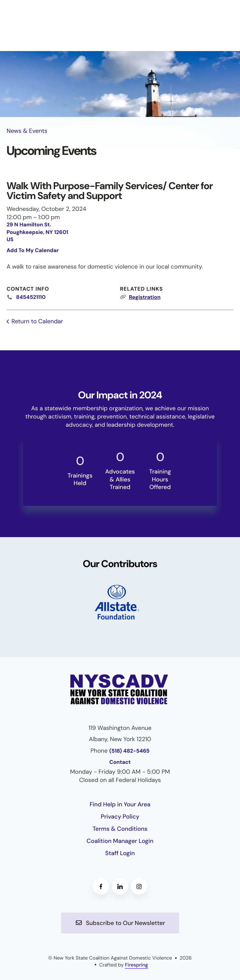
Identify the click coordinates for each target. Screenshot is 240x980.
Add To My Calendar (33, 251)
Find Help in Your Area (120, 804)
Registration (145, 297)
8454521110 (31, 297)
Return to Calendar (37, 321)
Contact (120, 762)
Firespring (136, 965)
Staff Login (120, 853)
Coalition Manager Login (120, 841)
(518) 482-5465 (129, 751)
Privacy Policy (120, 817)
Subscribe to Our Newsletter (120, 923)
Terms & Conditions (120, 829)
